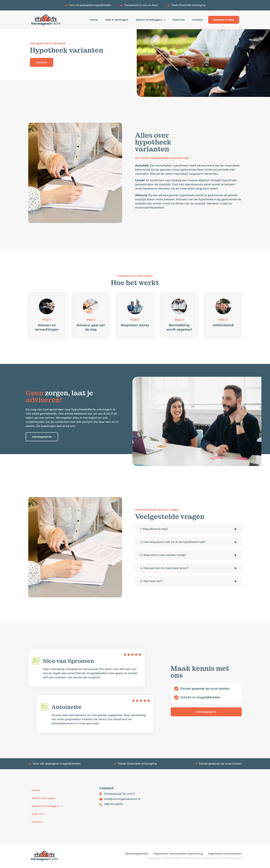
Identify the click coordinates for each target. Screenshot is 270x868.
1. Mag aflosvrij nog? (154, 529)
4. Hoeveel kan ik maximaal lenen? (164, 568)
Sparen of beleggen (150, 20)
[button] (188, 529)
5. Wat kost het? (151, 581)
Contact (197, 20)
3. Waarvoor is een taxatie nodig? (163, 555)
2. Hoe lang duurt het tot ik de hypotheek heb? (173, 542)
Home (94, 20)
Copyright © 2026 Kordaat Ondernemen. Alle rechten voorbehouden (194, 858)
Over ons (179, 20)
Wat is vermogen (117, 20)
